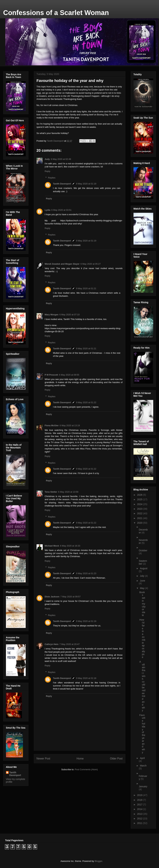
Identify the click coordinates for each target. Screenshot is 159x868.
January (143, 786)
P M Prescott (51, 375)
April (142, 758)
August (144, 568)
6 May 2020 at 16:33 (70, 546)
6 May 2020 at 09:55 (69, 375)
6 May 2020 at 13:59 (68, 492)
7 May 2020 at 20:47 (69, 644)
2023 (140, 509)
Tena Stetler (51, 492)
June (143, 581)
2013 (140, 814)
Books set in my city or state (142, 604)
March (143, 766)
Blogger (98, 861)
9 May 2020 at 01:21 (86, 288)
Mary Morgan (52, 315)
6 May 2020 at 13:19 (70, 425)
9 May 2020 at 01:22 (86, 402)
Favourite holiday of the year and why (142, 734)
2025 (140, 499)
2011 (140, 823)
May (143, 588)
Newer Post (43, 759)
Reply (48, 171)
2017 (140, 805)
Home (80, 759)
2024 (140, 504)
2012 (140, 819)
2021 (140, 518)
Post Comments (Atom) (86, 769)
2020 (140, 523)
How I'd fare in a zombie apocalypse (142, 638)
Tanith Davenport (62, 184)
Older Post (116, 759)
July (142, 576)
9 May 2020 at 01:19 (86, 184)
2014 (140, 809)
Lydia (48, 210)
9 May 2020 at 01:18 (86, 678)
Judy (47, 159)
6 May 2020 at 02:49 (61, 159)
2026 (140, 495)
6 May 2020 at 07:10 (69, 315)
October (143, 550)
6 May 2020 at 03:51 (61, 210)
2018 (140, 800)
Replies (52, 178)
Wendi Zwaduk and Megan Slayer (62, 264)
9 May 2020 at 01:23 (86, 573)
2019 (140, 795)
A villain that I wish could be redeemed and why (142, 686)
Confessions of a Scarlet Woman (56, 13)
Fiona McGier (52, 425)
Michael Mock (52, 546)
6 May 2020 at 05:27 (91, 264)
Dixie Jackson (52, 597)
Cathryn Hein (52, 644)
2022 (140, 513)
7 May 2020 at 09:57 (70, 597)
